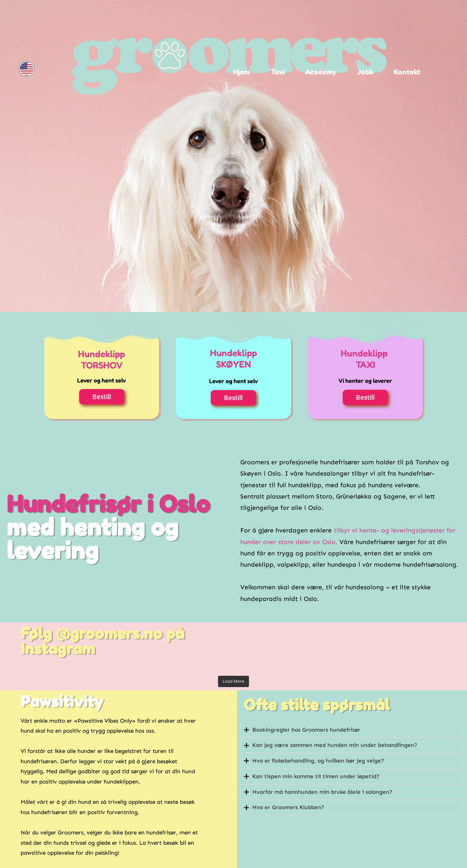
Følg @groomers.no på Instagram (102, 641)
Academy (321, 72)
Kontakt (407, 72)
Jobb (365, 72)
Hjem (242, 72)
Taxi (278, 72)
